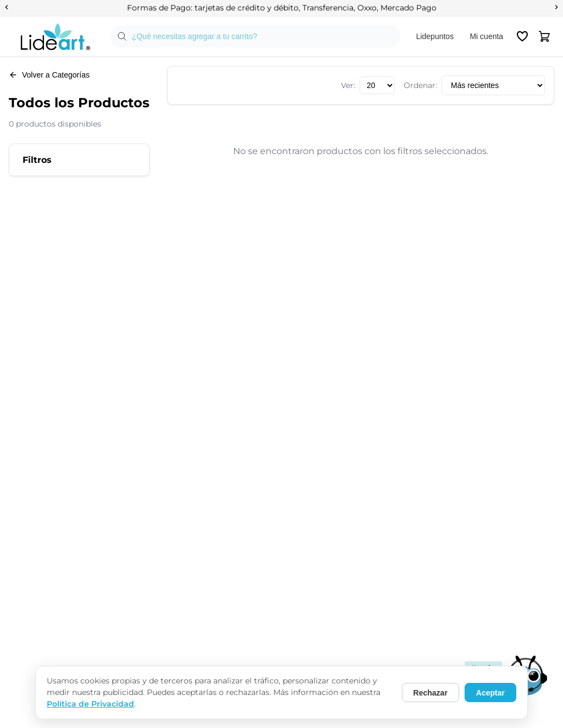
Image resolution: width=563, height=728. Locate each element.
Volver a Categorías (49, 75)
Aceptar (490, 693)
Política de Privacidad (90, 704)
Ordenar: (420, 85)
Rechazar (430, 693)
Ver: (348, 85)
